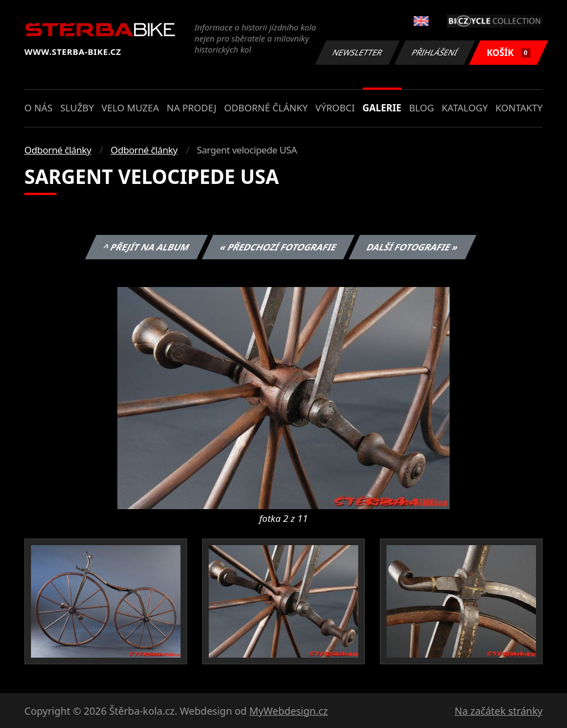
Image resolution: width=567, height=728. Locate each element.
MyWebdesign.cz (288, 711)
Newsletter (357, 52)
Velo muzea (130, 108)
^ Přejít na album (146, 247)
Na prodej (192, 108)
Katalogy (465, 108)
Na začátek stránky (499, 711)
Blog (422, 108)
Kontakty (519, 108)
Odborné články (266, 108)
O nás (38, 108)
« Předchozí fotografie (278, 247)
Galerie (382, 108)
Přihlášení (434, 52)
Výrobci (335, 108)
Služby (77, 108)
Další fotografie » (413, 247)
